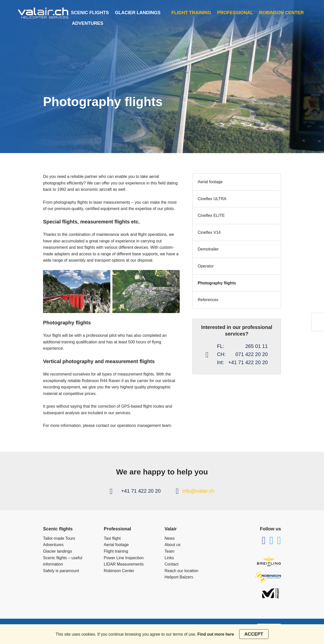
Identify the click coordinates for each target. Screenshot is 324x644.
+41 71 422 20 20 (141, 491)
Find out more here (216, 634)
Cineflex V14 (209, 232)
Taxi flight (112, 538)
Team (169, 551)
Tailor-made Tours (59, 538)
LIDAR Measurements (124, 564)
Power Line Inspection (124, 558)
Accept (254, 634)
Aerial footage (210, 182)
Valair (171, 529)
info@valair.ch (198, 491)
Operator (206, 266)
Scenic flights (90, 13)
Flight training (191, 13)
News (170, 538)
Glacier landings (138, 13)
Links (169, 558)
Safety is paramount (61, 571)
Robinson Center (281, 13)
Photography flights (217, 283)
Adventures (88, 23)
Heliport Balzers (179, 577)
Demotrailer (208, 249)
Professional (235, 13)
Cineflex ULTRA (212, 199)
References (208, 300)
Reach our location (181, 571)
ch (318, 318)
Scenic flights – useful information (63, 561)
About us (173, 545)
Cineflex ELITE (211, 215)
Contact (171, 564)
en (318, 326)
